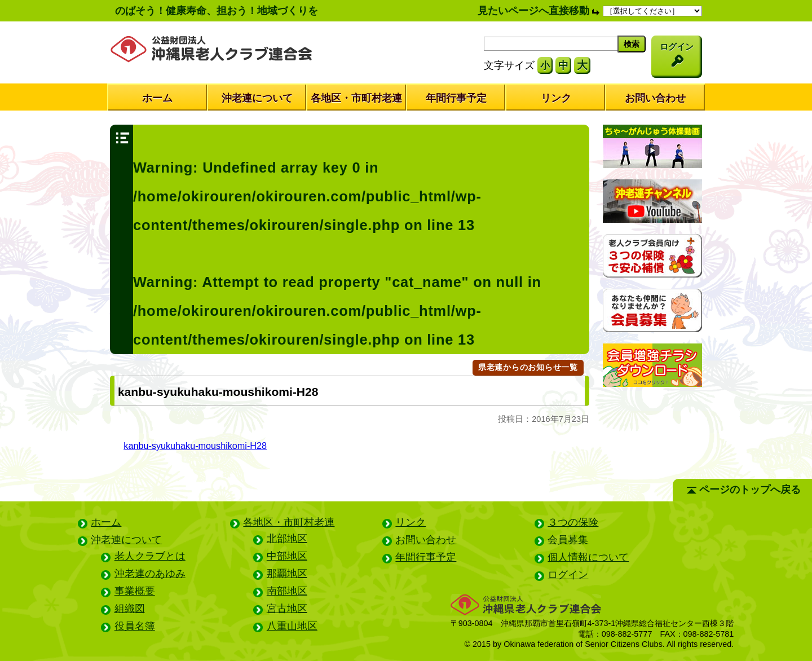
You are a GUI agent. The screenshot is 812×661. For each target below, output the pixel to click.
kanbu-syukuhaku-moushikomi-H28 (195, 446)
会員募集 (568, 540)
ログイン (568, 575)
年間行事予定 (456, 98)
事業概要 (135, 591)
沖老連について (257, 98)
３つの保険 (573, 522)
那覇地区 (287, 574)
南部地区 (287, 591)
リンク (556, 98)
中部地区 (287, 556)
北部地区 (287, 539)
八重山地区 (292, 626)
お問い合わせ (655, 98)
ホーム (157, 98)
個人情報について (588, 557)
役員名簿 (135, 626)
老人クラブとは (150, 556)
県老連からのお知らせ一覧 (528, 367)
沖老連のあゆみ (150, 574)
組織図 (130, 609)
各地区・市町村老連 (356, 98)
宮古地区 (287, 609)
